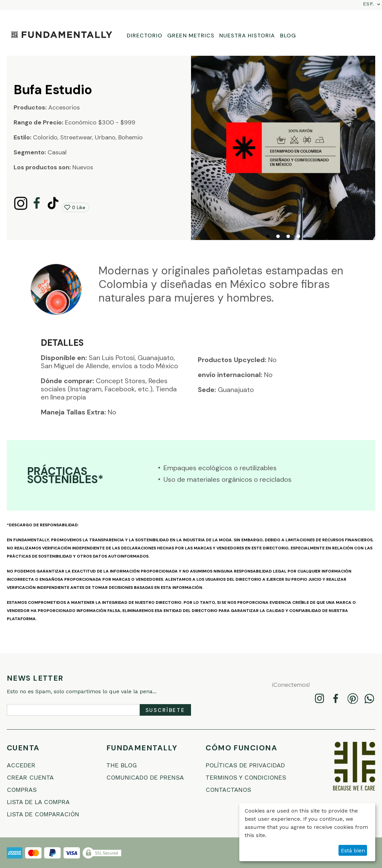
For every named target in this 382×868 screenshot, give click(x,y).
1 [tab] (268, 237)
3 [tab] (288, 237)
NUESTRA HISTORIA (247, 36)
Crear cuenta (30, 777)
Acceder (21, 765)
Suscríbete (166, 710)
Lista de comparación (44, 814)
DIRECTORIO (145, 36)
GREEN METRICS (191, 36)
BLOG (288, 36)
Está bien (353, 850)
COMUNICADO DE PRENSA (145, 777)
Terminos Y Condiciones (246, 777)
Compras (22, 790)
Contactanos (229, 790)
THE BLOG (122, 765)
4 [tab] (298, 237)
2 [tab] (278, 237)
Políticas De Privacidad (246, 765)
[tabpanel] (283, 148)
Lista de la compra (39, 802)
